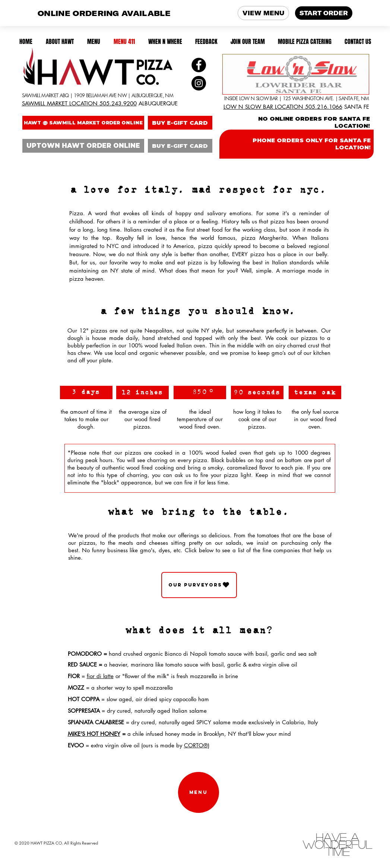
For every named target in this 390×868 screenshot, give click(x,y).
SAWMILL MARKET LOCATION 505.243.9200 (79, 103)
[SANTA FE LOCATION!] (296, 74)
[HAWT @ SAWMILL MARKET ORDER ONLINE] (83, 123)
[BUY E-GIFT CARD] (180, 123)
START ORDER (324, 13)
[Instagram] (199, 83)
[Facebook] (199, 65)
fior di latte (100, 676)
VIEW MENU (263, 13)
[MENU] (199, 792)
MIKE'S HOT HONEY (94, 734)
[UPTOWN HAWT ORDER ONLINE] (83, 146)
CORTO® (196, 745)
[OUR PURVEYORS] (199, 585)
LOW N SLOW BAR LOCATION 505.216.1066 (283, 107)
